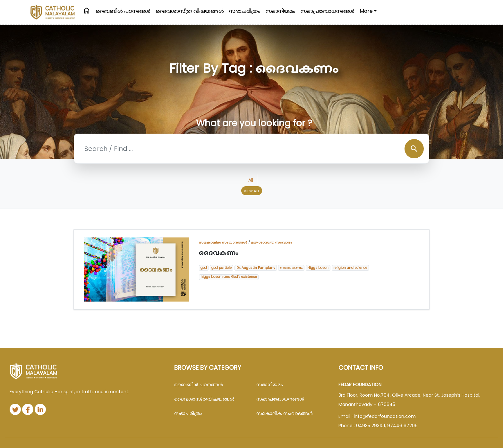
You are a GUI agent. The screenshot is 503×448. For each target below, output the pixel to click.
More (366, 11)
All (251, 180)
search (414, 149)
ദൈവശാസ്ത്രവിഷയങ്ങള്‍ (204, 399)
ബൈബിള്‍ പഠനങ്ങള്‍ (123, 11)
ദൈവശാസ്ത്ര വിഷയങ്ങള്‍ (190, 11)
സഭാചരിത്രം (245, 11)
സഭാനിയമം (281, 11)
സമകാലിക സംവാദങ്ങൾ (223, 242)
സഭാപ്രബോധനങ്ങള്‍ (328, 11)
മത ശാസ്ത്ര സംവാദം (272, 242)
